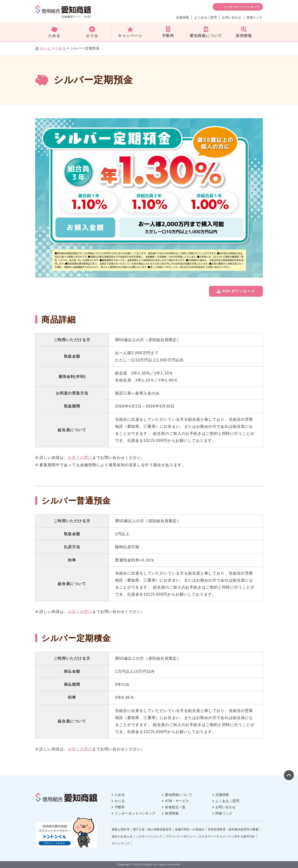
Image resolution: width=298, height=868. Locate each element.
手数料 (120, 807)
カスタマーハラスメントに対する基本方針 (227, 836)
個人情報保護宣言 (160, 829)
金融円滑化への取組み (190, 829)
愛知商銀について (179, 795)
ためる (61, 48)
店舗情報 (183, 17)
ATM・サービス (177, 801)
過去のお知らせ (122, 836)
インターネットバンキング (241, 7)
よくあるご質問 (206, 17)
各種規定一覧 (175, 807)
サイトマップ (121, 843)
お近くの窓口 (80, 458)
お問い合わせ (232, 17)
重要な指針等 (121, 829)
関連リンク (255, 17)
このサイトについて (149, 836)
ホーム (45, 48)
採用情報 (172, 813)
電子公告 (139, 829)
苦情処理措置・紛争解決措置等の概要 (233, 829)
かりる (120, 801)
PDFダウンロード (239, 291)
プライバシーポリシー (181, 836)
